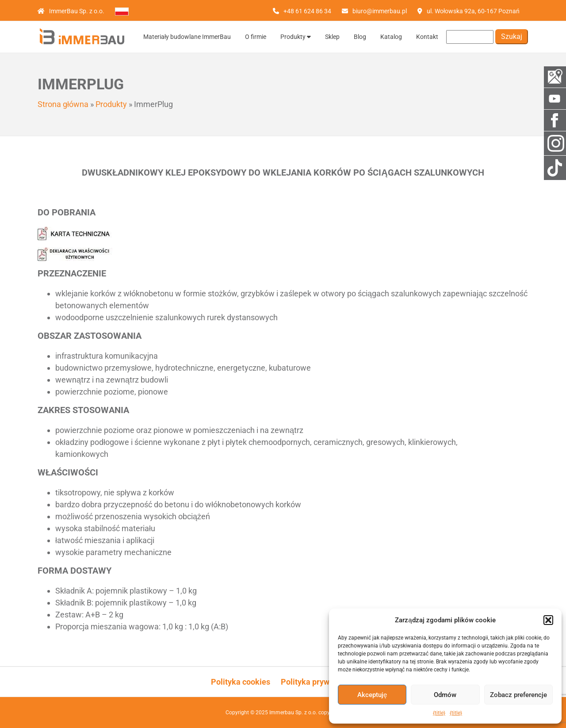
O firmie (256, 37)
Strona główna (63, 104)
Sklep (332, 37)
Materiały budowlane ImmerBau (187, 37)
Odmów (445, 695)
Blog (360, 37)
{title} (439, 713)
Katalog (391, 37)
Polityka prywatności (318, 682)
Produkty (296, 37)
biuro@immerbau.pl (380, 11)
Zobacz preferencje (518, 695)
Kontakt (427, 37)
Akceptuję (372, 695)
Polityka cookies (241, 682)
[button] (548, 620)
